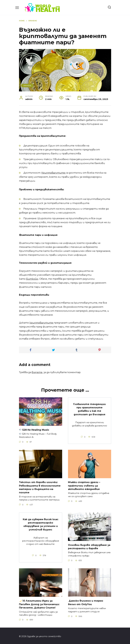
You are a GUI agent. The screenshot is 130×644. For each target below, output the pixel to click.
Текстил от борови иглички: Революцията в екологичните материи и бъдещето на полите (40, 487)
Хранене (27, 86)
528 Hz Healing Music (34, 430)
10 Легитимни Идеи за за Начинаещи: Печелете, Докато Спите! (39, 603)
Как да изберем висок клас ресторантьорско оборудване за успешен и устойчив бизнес (41, 523)
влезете (37, 372)
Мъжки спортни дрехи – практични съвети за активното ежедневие (84, 485)
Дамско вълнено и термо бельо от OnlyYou (86, 601)
